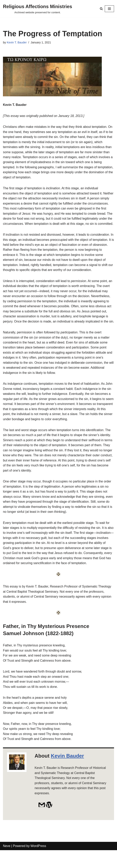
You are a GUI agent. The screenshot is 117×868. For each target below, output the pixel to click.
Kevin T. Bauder (17, 42)
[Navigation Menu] (109, 9)
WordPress (38, 864)
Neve (7, 864)
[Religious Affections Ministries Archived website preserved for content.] (38, 9)
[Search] (101, 9)
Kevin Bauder (67, 773)
